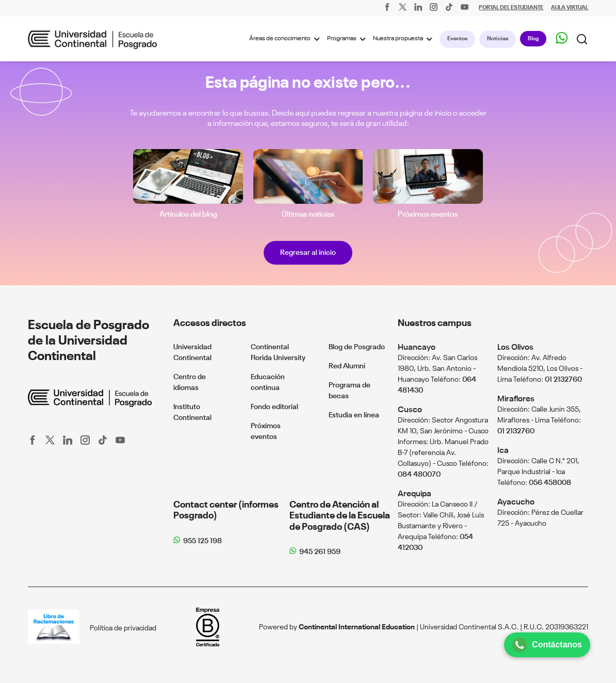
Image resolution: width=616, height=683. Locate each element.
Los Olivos (515, 347)
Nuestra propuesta (404, 39)
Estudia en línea (354, 415)
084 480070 (419, 475)
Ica (503, 451)
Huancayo (417, 347)
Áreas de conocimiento (286, 39)
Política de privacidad (123, 628)
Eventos (457, 39)
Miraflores (516, 399)
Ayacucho (516, 502)
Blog (533, 39)
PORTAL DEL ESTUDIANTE (511, 8)
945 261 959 (320, 552)
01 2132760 (563, 380)
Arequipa (415, 494)
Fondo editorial (274, 407)
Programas (348, 39)
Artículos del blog (188, 214)
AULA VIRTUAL (570, 8)
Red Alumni (347, 366)
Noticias (498, 39)
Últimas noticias (308, 214)
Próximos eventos (428, 214)
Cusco (410, 410)
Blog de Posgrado (357, 347)
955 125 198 (202, 541)
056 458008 (550, 483)
